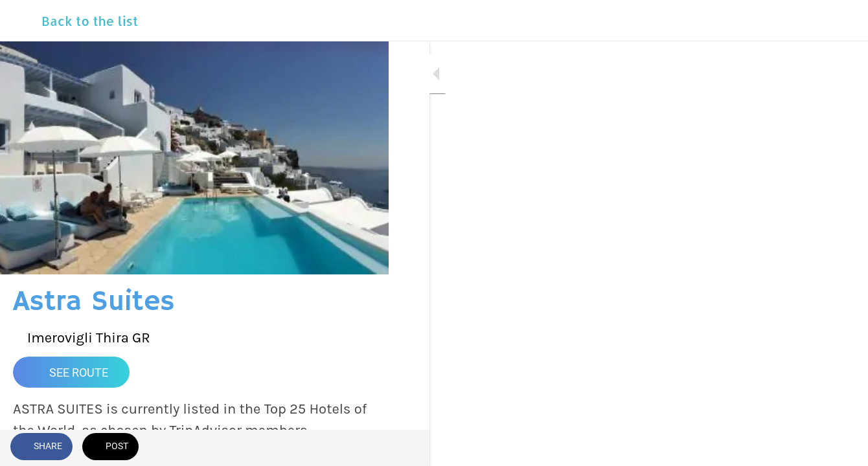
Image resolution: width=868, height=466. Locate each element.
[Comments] (363, 448)
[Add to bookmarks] (332, 448)
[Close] (21, 21)
